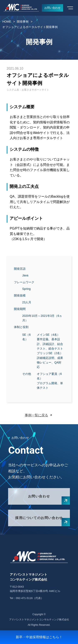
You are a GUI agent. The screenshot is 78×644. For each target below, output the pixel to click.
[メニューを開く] (70, 8)
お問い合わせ (52, 8)
